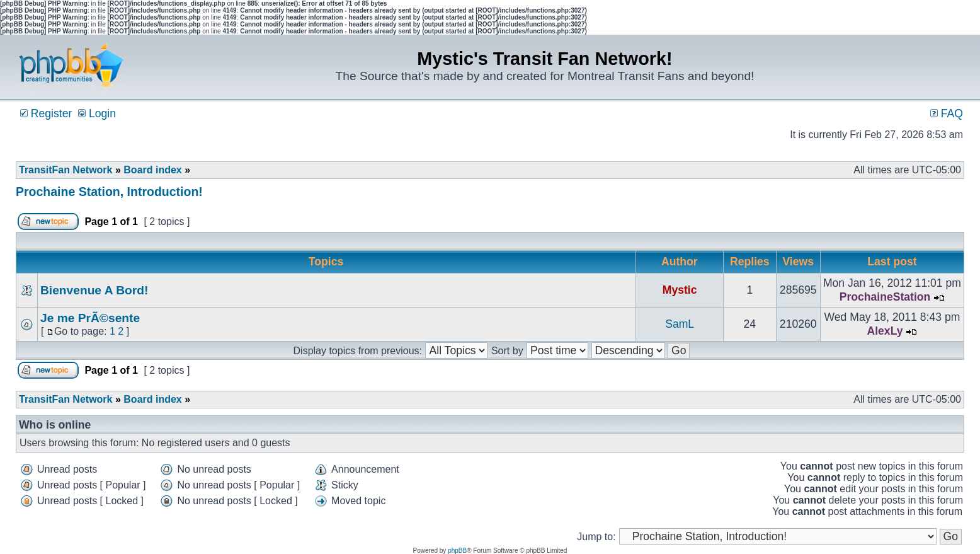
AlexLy (885, 331)
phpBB (457, 551)
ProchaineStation (885, 297)
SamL (680, 324)
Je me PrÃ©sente (90, 318)
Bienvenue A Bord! (94, 290)
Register (46, 113)
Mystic (680, 290)
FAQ (947, 113)
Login (97, 113)
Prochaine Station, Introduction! (109, 192)
